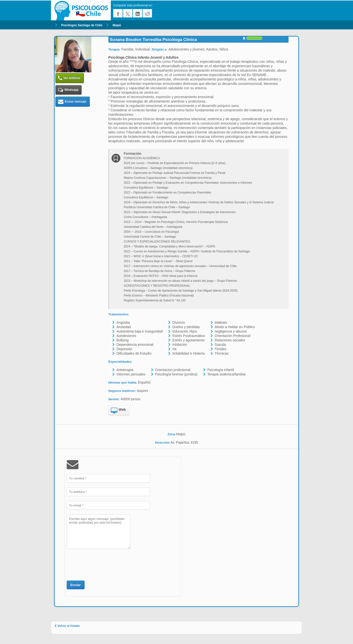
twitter (128, 13)
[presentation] (104, 564)
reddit (147, 13)
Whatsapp (68, 90)
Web (118, 411)
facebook (118, 13)
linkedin (138, 13)
